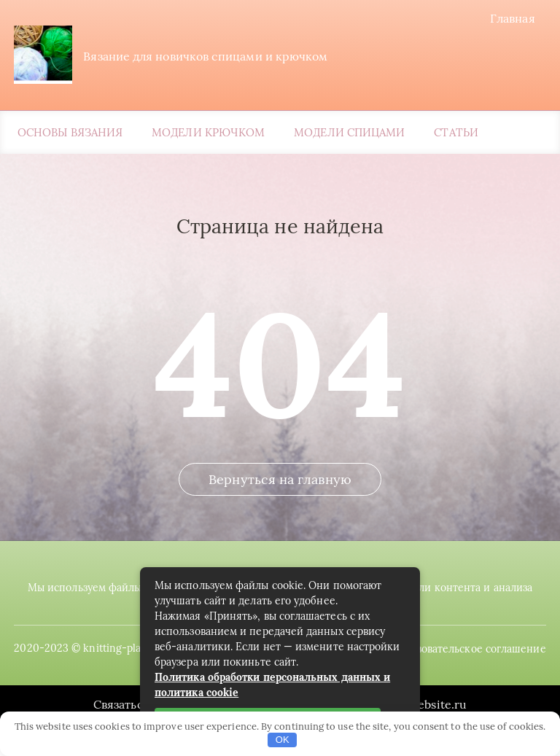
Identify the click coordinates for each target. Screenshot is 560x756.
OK (283, 740)
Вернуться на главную (280, 503)
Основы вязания (70, 135)
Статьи (456, 135)
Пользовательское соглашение (473, 667)
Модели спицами (349, 135)
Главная (516, 18)
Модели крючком (208, 135)
